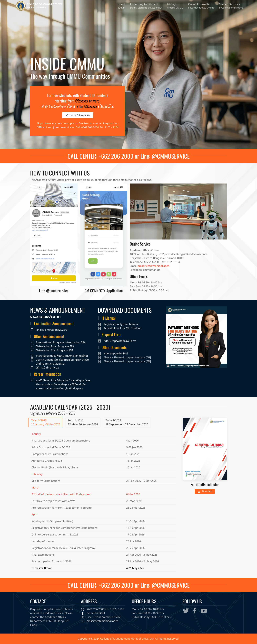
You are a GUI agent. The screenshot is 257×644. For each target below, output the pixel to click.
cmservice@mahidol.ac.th (154, 266)
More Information (78, 115)
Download (205, 491)
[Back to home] (39, 6)
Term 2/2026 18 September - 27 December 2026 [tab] (127, 423)
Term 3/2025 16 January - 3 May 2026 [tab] (46, 423)
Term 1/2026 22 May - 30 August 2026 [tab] (83, 423)
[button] (201, 6)
